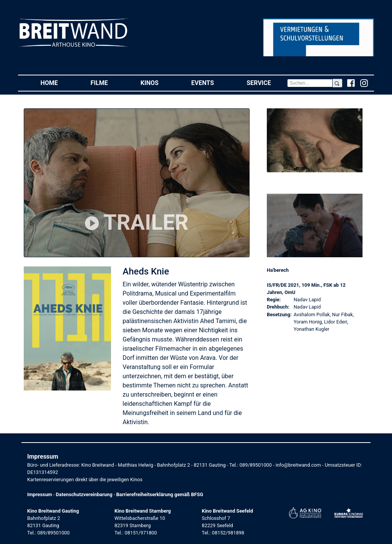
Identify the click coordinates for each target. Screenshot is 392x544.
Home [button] (57, 82)
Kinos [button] (158, 82)
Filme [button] (108, 82)
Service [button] (267, 82)
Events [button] (211, 82)
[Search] (310, 83)
